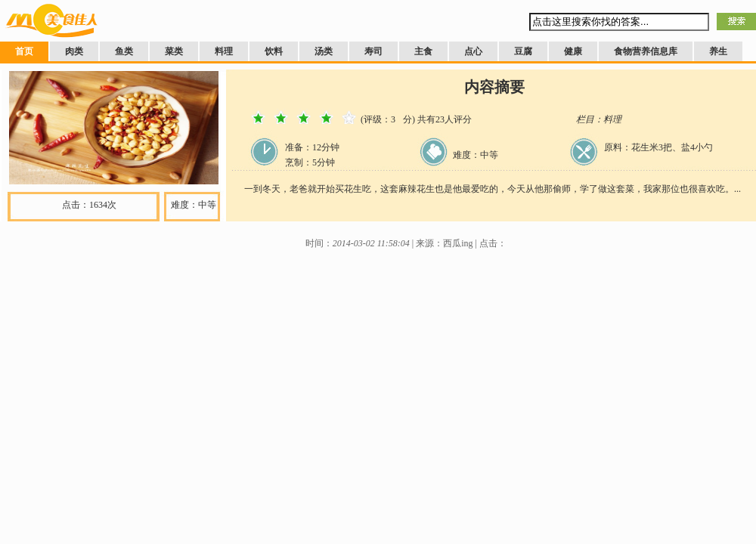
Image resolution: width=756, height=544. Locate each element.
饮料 (274, 51)
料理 (224, 51)
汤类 (324, 51)
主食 (423, 51)
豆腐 (523, 51)
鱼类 (124, 51)
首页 (24, 51)
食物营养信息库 (646, 51)
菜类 (174, 51)
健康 (573, 51)
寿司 (373, 51)
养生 (718, 51)
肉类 (74, 51)
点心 (473, 51)
